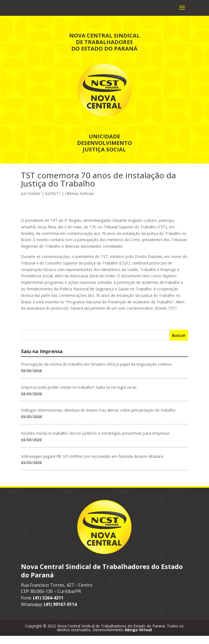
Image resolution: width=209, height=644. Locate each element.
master (34, 202)
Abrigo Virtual (138, 638)
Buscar (179, 343)
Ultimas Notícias (79, 202)
